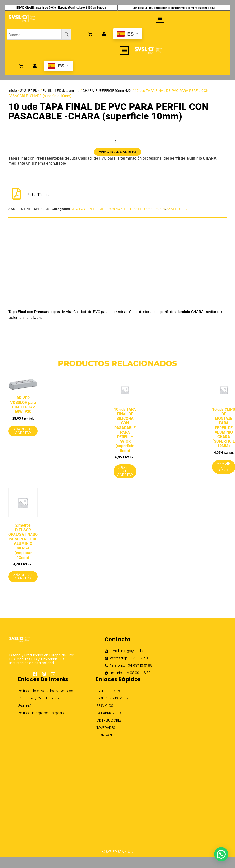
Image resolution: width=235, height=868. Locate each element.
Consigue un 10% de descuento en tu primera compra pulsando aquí (174, 8)
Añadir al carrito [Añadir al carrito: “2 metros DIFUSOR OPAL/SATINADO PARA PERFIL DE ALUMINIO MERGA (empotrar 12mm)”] (23, 577)
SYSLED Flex (30, 90)
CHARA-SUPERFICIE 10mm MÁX (107, 90)
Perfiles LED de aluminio (61, 90)
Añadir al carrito (117, 152)
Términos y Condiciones (39, 698)
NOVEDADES (105, 728)
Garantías (27, 706)
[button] (160, 18)
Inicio (13, 90)
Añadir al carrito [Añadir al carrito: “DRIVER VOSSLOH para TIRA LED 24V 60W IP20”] (23, 431)
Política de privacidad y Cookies (46, 691)
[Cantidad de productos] (117, 141)
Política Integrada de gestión (43, 713)
